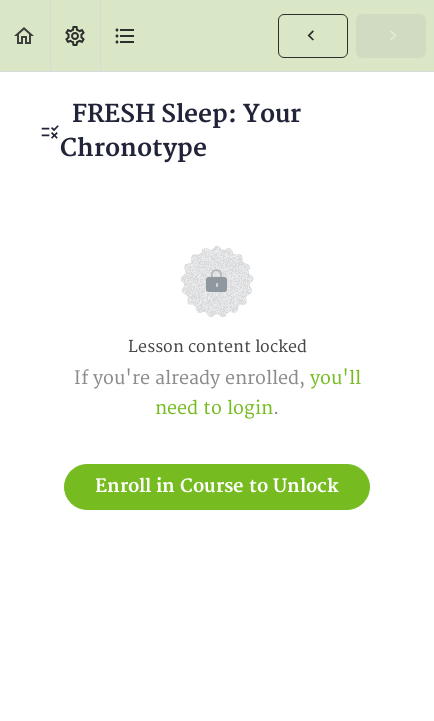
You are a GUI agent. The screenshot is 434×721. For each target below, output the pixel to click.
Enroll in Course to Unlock (217, 486)
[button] (25, 35)
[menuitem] (75, 35)
